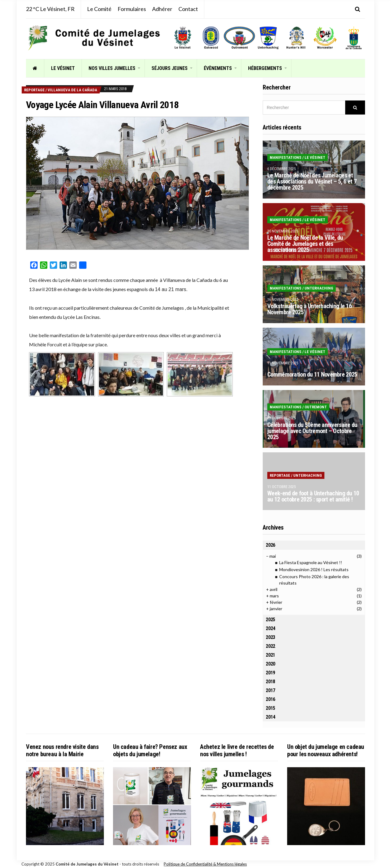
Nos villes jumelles (112, 68)
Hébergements (265, 68)
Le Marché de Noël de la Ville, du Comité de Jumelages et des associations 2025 (305, 244)
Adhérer (162, 9)
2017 (270, 690)
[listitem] (183, 38)
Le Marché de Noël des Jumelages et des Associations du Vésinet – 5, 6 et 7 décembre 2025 (312, 181)
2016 (270, 699)
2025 (270, 620)
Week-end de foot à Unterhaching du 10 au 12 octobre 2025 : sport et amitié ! (313, 496)
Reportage (34, 90)
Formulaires (132, 9)
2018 (270, 682)
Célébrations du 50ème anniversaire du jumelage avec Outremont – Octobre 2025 (312, 431)
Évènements (218, 68)
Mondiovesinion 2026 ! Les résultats (314, 569)
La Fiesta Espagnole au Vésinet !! (311, 562)
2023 (270, 637)
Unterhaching (319, 288)
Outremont (316, 407)
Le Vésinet (63, 68)
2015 (270, 708)
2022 (270, 646)
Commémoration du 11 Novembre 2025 (312, 374)
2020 (270, 664)
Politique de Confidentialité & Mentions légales (205, 864)
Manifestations (286, 157)
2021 (270, 655)
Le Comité (99, 9)
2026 (270, 545)
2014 (270, 717)
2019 (270, 673)
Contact (188, 9)
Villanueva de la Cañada (72, 90)
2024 (270, 628)
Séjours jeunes (170, 68)
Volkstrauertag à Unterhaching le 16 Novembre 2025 (309, 309)
